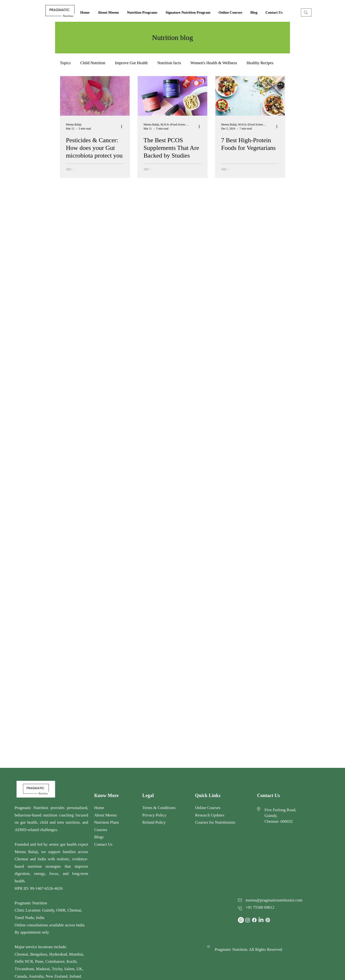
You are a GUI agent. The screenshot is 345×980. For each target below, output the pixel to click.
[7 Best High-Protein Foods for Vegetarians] (250, 96)
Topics (65, 63)
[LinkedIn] (261, 920)
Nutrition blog (173, 37)
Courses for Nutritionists (215, 822)
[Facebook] (254, 920)
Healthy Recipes (260, 63)
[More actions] (123, 126)
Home (99, 808)
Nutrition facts (169, 63)
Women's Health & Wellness (214, 63)
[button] (143, 12)
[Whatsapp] (241, 920)
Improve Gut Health (131, 63)
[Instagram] (248, 920)
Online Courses (208, 808)
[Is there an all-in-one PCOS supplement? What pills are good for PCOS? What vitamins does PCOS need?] (172, 96)
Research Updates (210, 815)
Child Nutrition (93, 63)
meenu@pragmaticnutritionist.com (274, 900)
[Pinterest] (268, 920)
